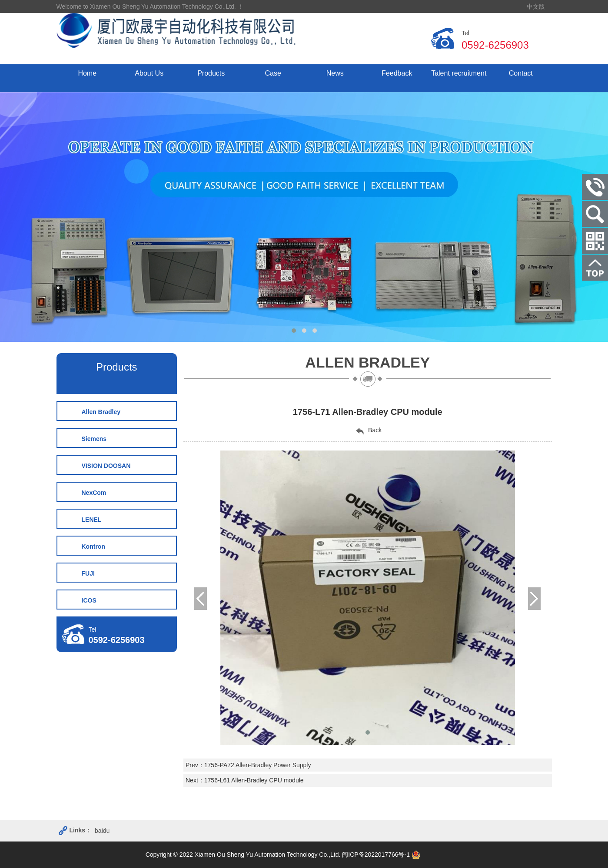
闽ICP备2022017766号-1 (376, 855)
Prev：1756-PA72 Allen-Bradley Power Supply (248, 765)
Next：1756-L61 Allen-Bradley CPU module (245, 780)
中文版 (536, 7)
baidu (102, 831)
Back (367, 431)
